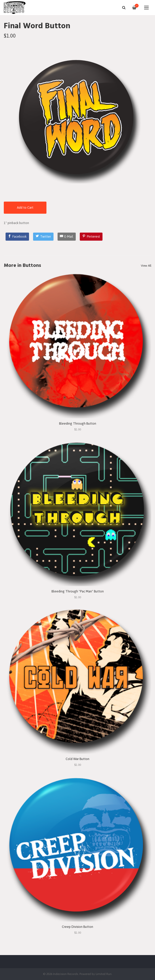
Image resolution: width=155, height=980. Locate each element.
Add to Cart (25, 208)
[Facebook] (17, 237)
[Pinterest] (91, 237)
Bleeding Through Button (78, 423)
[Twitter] (43, 237)
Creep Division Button (77, 927)
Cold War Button (77, 759)
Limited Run (104, 974)
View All (146, 266)
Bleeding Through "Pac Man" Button (78, 591)
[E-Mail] (67, 237)
